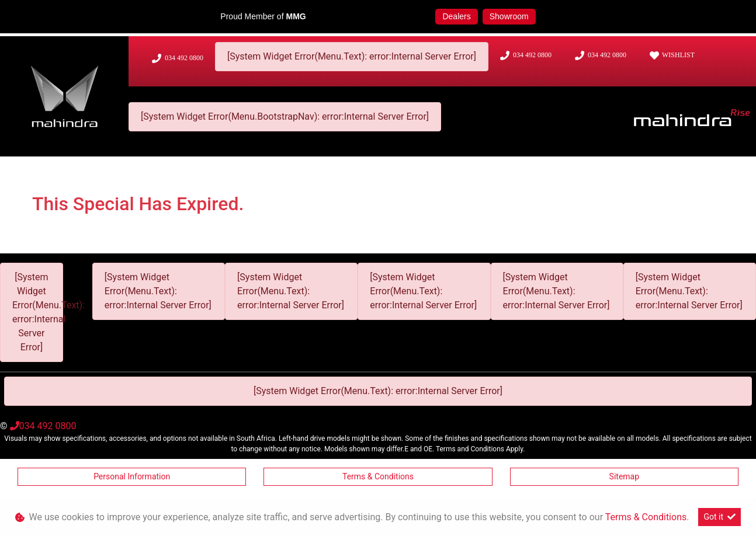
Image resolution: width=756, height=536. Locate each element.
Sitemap (624, 476)
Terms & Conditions (378, 476)
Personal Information (132, 476)
